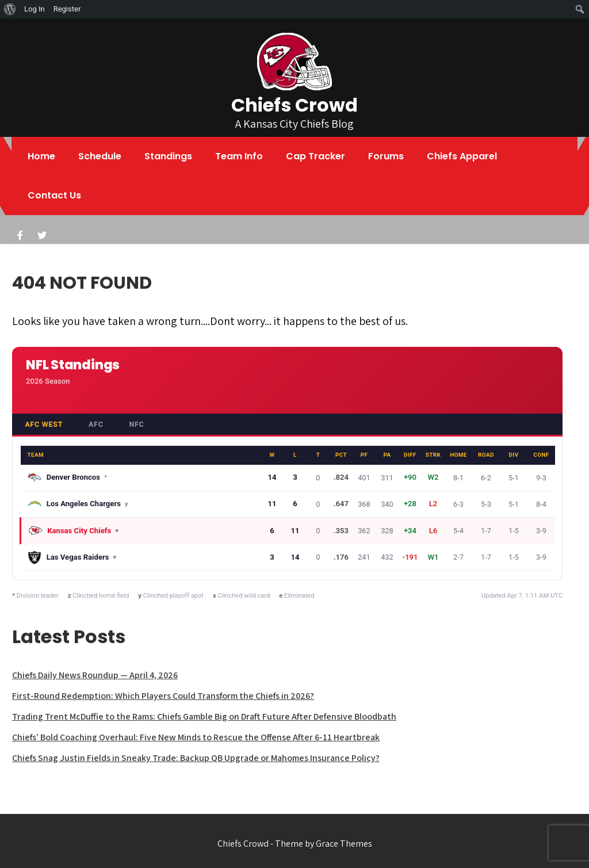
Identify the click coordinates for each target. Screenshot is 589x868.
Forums (386, 156)
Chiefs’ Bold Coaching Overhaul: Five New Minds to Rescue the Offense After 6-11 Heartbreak (196, 737)
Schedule (100, 156)
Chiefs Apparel (462, 156)
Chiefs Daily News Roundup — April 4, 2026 (95, 675)
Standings (168, 156)
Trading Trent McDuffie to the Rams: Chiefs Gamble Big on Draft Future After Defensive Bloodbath (204, 716)
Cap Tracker (315, 156)
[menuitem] (10, 9)
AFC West (44, 424)
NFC (136, 424)
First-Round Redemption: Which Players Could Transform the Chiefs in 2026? (163, 696)
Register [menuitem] (67, 9)
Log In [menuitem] (35, 9)
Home (41, 156)
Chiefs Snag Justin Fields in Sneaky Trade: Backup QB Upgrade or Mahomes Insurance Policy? (196, 758)
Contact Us (54, 195)
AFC (96, 424)
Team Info (239, 156)
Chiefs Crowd (294, 105)
